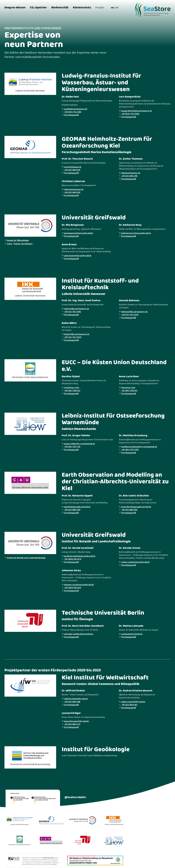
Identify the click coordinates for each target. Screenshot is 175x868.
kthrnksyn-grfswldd (136, 233)
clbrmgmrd (74, 189)
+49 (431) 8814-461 (129, 705)
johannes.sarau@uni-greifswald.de (79, 585)
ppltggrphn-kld (77, 507)
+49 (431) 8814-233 (72, 724)
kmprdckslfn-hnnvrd (136, 111)
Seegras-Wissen (15, 8)
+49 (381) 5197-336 (72, 447)
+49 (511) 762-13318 (130, 315)
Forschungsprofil (71, 115)
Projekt (100, 8)
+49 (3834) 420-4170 (73, 559)
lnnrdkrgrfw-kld (76, 721)
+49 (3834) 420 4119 (73, 588)
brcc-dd (128, 388)
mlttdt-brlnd (132, 634)
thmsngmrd (131, 173)
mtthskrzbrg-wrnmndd (139, 447)
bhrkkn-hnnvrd (77, 334)
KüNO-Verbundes (48, 858)
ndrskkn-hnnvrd (77, 309)
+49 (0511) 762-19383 (130, 114)
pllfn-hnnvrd (76, 109)
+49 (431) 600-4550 (72, 170)
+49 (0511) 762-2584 (73, 112)
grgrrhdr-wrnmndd (79, 444)
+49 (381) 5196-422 (72, 391)
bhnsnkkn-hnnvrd (134, 312)
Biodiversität (60, 8)
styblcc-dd (72, 388)
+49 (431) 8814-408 (72, 702)
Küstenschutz (82, 8)
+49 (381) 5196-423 (129, 391)
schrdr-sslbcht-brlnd (79, 634)
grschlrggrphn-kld (136, 507)
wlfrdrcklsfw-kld (76, 699)
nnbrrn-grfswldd (78, 256)
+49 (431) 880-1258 (72, 510)
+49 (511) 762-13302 (73, 312)
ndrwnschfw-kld (133, 702)
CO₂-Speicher (38, 8)
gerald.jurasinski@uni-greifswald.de (80, 556)
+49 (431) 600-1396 (129, 176)
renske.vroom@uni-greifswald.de (135, 562)
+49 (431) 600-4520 (72, 192)
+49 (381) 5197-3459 (130, 450)
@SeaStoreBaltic (75, 797)
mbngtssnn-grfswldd (79, 233)
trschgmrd (73, 167)
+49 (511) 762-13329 (73, 337)
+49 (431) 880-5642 (129, 510)
